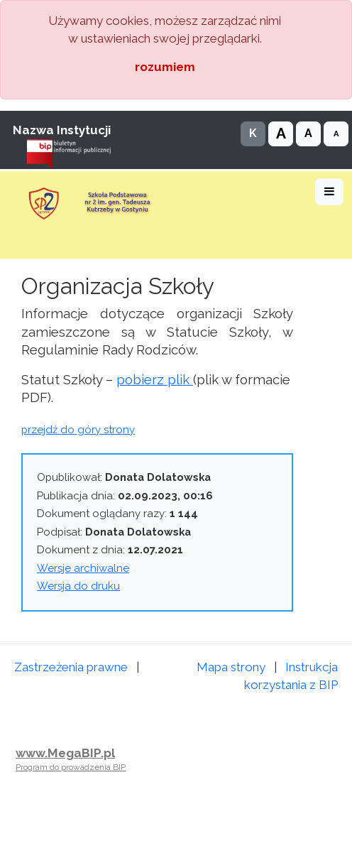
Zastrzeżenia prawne (71, 667)
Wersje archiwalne (83, 568)
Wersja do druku (78, 586)
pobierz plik (155, 379)
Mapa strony (231, 667)
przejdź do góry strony (78, 430)
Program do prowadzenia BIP (71, 767)
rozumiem (165, 67)
